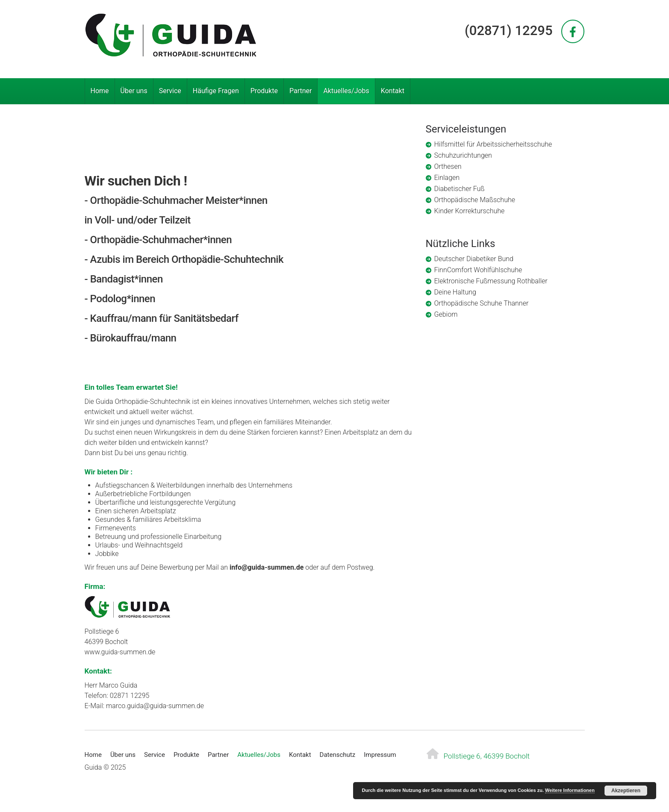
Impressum (380, 755)
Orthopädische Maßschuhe (475, 200)
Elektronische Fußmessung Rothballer (491, 281)
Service (170, 91)
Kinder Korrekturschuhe (470, 211)
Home (100, 91)
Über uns (134, 91)
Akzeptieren (626, 791)
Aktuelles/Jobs (346, 91)
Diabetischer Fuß (460, 189)
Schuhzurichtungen (463, 155)
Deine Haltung (455, 292)
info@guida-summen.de (267, 567)
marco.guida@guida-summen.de (155, 706)
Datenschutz (338, 755)
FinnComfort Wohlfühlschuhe (478, 270)
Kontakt (393, 91)
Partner (301, 91)
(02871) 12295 (508, 31)
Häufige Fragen (216, 91)
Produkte (264, 91)
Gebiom (446, 314)
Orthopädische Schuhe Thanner (482, 303)
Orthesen (448, 166)
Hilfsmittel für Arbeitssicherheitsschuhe (493, 144)
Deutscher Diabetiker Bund (474, 259)
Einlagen (447, 178)
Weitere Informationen (570, 790)
